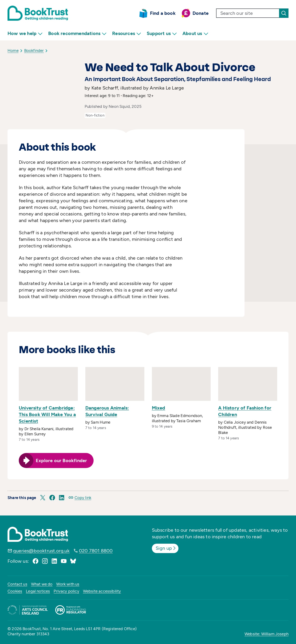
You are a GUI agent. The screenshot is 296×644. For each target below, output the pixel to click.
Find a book (163, 13)
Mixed (159, 408)
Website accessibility (102, 591)
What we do (42, 584)
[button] (43, 498)
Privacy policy (66, 591)
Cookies (15, 591)
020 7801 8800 (96, 551)
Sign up (166, 548)
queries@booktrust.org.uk (41, 551)
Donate (201, 13)
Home (13, 51)
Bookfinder (34, 51)
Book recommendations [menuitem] (77, 33)
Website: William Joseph (266, 634)
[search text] (248, 13)
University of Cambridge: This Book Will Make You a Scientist (47, 414)
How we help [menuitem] (25, 33)
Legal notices (38, 591)
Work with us (68, 584)
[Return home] (38, 13)
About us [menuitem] (195, 33)
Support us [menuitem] (162, 33)
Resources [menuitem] (127, 33)
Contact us (17, 584)
